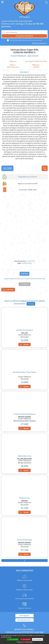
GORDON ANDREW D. (25, 52)
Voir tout (31, 304)
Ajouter (45, 168)
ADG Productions (13, 67)
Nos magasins (25, 616)
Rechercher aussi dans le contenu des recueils (26, 40)
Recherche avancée (39, 43)
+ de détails (25, 284)
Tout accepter (13, 639)
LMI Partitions (25, 17)
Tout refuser (26, 639)
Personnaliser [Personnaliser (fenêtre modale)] (38, 639)
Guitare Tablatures (19, 56)
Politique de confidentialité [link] (24, 642)
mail (41, 632)
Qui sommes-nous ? (24, 620)
